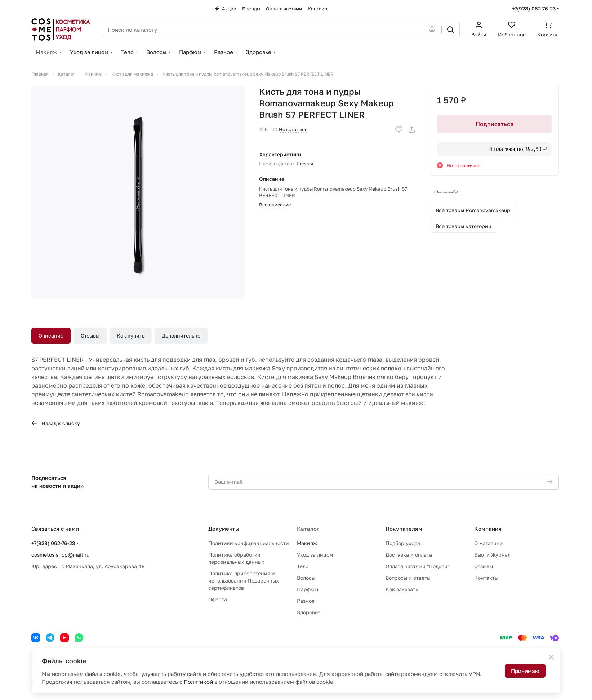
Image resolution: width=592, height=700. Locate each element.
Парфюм (308, 589)
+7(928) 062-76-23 (534, 8)
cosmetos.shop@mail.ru (60, 555)
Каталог (308, 529)
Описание (51, 336)
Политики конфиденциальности (249, 543)
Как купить (131, 336)
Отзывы (90, 336)
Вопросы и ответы (408, 578)
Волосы (306, 578)
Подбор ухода (403, 543)
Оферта (218, 599)
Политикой (198, 682)
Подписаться (494, 124)
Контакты (486, 578)
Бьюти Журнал (492, 555)
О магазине (488, 543)
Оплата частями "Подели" (417, 566)
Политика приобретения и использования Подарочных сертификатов (244, 581)
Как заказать (402, 589)
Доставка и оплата (409, 555)
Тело (303, 566)
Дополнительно (181, 336)
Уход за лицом (315, 555)
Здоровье (309, 612)
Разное (306, 601)
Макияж (307, 543)
